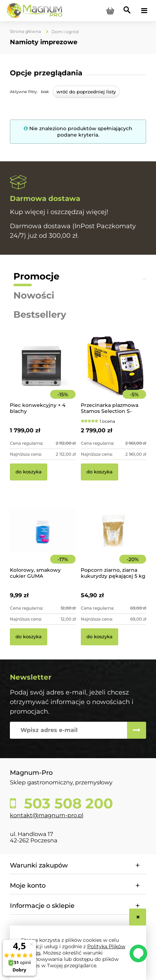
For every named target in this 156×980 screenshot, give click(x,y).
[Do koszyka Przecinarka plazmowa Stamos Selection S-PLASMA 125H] (100, 472)
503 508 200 (67, 803)
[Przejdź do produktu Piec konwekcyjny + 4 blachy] (43, 376)
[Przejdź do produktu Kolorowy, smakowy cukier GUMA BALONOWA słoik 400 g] (43, 540)
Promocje (36, 276)
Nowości (34, 295)
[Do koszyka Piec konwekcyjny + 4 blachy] (29, 472)
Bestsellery (40, 315)
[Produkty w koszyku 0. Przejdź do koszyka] (110, 11)
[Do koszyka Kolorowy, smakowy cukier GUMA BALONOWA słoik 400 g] (29, 637)
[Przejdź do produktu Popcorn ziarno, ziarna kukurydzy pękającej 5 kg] (114, 540)
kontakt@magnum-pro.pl (47, 815)
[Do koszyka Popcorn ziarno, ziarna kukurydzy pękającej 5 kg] (100, 637)
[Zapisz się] (137, 730)
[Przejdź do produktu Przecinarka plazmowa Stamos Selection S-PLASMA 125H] (114, 376)
